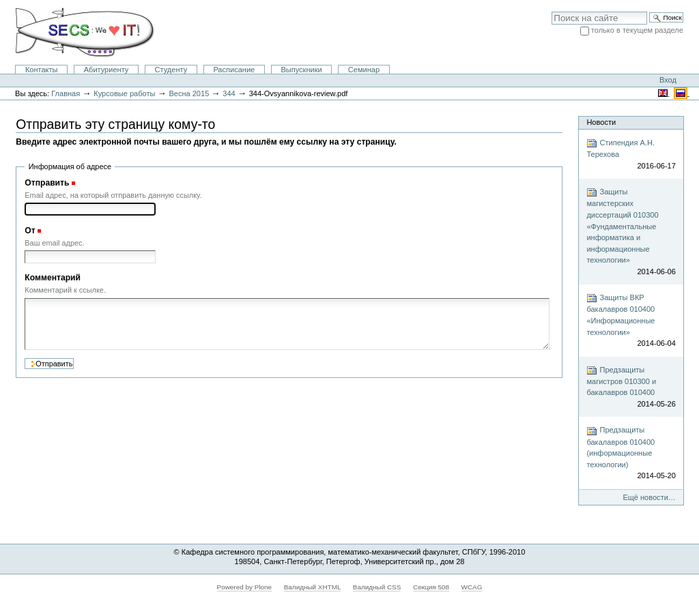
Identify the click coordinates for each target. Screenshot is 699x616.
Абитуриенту (106, 70)
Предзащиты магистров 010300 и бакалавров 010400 (631, 387)
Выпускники (301, 70)
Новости (601, 122)
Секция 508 (431, 587)
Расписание (234, 70)
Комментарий (53, 278)
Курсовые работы (124, 93)
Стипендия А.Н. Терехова (631, 155)
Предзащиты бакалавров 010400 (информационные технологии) (631, 454)
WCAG (472, 587)
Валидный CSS (377, 587)
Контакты (42, 70)
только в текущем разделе (637, 30)
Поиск (551, 11)
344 (229, 93)
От (30, 231)
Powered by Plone (245, 587)
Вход (668, 80)
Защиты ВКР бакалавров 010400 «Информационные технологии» (631, 321)
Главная (66, 93)
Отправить (47, 183)
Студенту (171, 70)
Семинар (364, 70)
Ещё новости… (649, 497)
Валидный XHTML (312, 587)
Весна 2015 (189, 93)
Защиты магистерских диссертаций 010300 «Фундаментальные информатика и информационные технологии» (631, 232)
